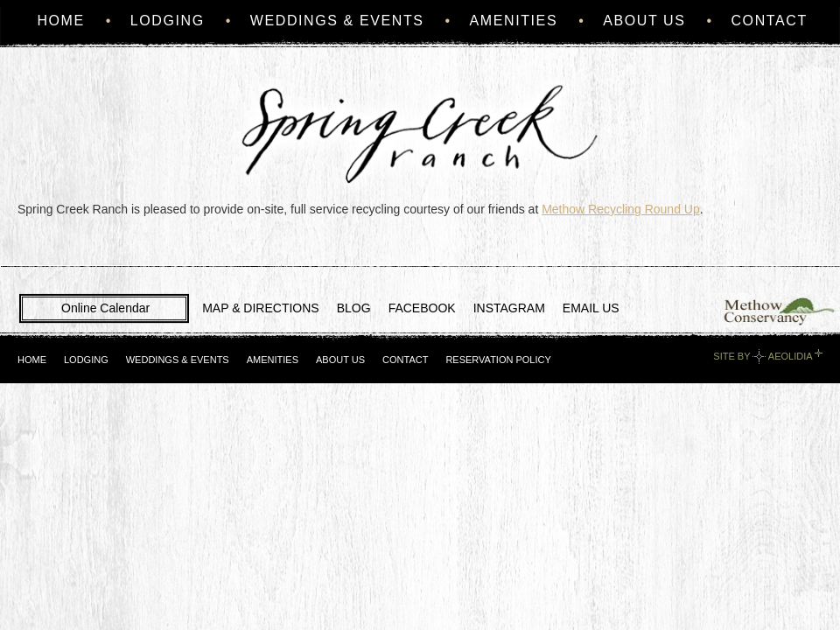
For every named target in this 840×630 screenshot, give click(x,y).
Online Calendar (105, 308)
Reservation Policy (498, 360)
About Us (644, 21)
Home (60, 21)
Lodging (168, 21)
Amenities (514, 21)
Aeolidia (790, 356)
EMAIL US (591, 308)
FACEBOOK (422, 308)
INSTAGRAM (509, 308)
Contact (769, 21)
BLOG (354, 308)
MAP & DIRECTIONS (261, 308)
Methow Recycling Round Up (621, 209)
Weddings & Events (337, 21)
